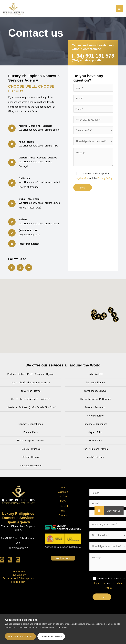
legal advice (82, 185)
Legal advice (18, 578)
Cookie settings (51, 636)
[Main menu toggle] (119, 9)
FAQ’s (63, 508)
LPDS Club (63, 513)
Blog (63, 517)
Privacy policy (18, 582)
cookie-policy (18, 588)
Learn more (61, 628)
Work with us (112, 511)
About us (63, 498)
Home (63, 494)
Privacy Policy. (105, 185)
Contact (63, 522)
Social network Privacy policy (18, 585)
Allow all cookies (20, 636)
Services (63, 503)
